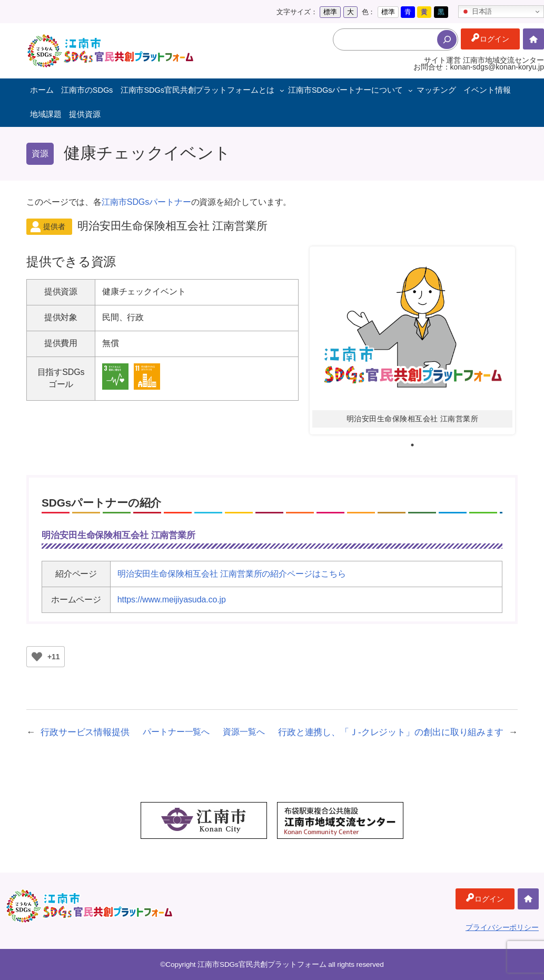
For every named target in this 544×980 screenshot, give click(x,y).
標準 (330, 12)
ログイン (494, 39)
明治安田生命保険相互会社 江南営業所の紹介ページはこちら (232, 574)
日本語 (477, 12)
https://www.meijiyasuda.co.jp (172, 600)
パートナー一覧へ (176, 732)
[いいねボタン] (37, 657)
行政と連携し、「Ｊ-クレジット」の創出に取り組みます (391, 732)
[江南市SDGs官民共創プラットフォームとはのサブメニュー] (282, 90)
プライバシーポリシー (502, 927)
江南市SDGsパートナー (146, 202)
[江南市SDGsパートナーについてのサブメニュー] (411, 90)
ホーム (533, 49)
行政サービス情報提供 (85, 732)
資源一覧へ (244, 732)
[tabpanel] (412, 340)
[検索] (447, 39)
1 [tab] (412, 445)
